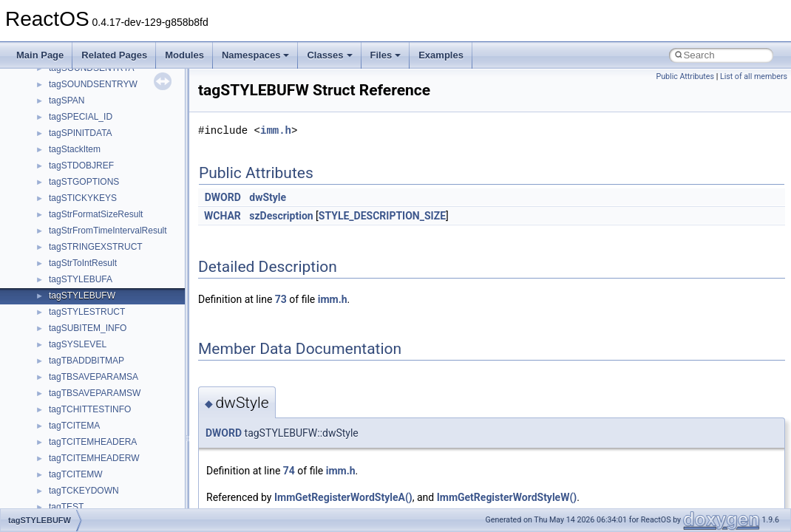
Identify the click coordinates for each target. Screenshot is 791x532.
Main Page (40, 55)
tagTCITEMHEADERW (94, 458)
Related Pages (114, 55)
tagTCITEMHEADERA (93, 442)
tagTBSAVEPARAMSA (94, 377)
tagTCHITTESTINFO (90, 409)
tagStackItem (75, 149)
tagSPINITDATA (81, 133)
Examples (441, 55)
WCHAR (223, 216)
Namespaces (256, 55)
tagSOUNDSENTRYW (93, 84)
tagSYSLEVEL (78, 344)
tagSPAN (67, 100)
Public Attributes (685, 76)
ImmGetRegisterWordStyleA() (343, 497)
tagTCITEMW (76, 474)
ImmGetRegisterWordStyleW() (507, 497)
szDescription (281, 216)
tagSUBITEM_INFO (88, 328)
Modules (184, 55)
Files (386, 55)
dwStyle (268, 197)
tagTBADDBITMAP (86, 361)
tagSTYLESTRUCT (87, 312)
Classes (329, 55)
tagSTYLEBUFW (82, 296)
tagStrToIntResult (83, 263)
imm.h (276, 130)
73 (281, 299)
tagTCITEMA (74, 426)
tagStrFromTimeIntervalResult (108, 231)
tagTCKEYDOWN (84, 491)
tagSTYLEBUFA (81, 279)
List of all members (754, 76)
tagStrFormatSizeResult (96, 214)
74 (289, 471)
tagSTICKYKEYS (83, 198)
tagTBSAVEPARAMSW (95, 393)
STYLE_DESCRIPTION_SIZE (382, 216)
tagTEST (66, 507)
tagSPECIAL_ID (81, 117)
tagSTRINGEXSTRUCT (96, 247)
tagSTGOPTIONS (84, 182)
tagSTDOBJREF (81, 166)
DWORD (223, 197)
